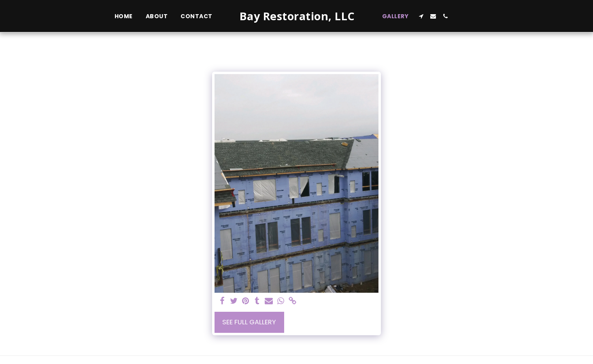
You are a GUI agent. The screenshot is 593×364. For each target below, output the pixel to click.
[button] (421, 16)
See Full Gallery (249, 322)
